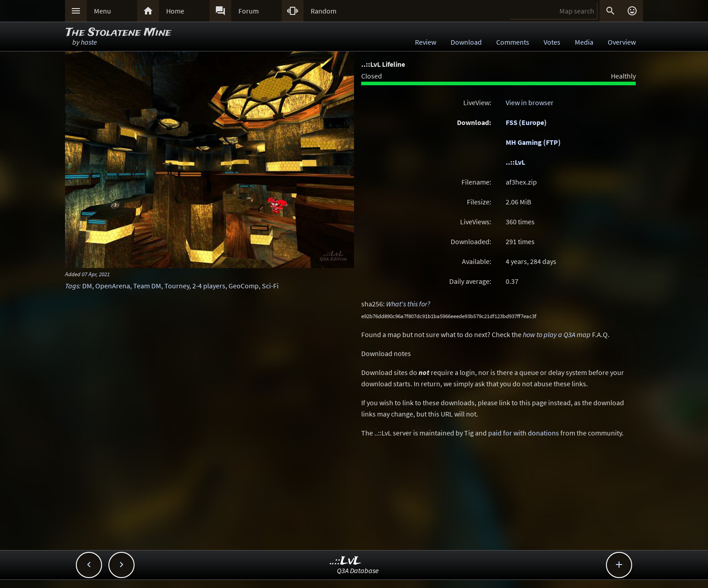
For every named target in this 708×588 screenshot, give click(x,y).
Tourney (177, 286)
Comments (513, 42)
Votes (552, 42)
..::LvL (515, 162)
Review (426, 42)
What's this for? (408, 304)
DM (87, 286)
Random (324, 11)
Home (175, 11)
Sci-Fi (270, 286)
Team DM (147, 286)
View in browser (530, 102)
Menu (102, 11)
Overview (622, 42)
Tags (72, 286)
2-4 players (209, 286)
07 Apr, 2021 (96, 274)
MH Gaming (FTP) (533, 142)
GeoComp (244, 286)
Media (584, 42)
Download (466, 42)
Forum (249, 11)
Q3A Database (358, 570)
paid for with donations (524, 433)
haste (89, 42)
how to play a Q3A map (557, 334)
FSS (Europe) (526, 122)
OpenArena (113, 286)
